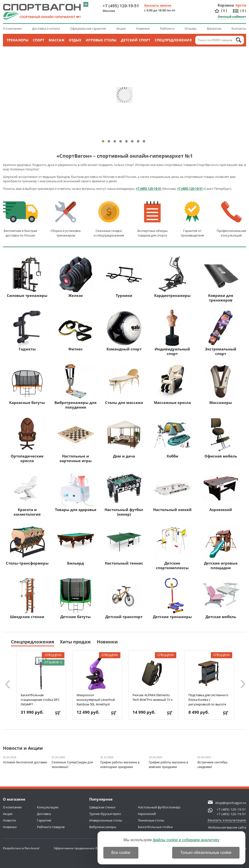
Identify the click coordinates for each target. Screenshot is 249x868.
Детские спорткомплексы (172, 547)
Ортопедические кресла (27, 440)
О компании (12, 28)
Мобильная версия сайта (227, 827)
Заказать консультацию (227, 820)
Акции (121, 28)
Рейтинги (167, 28)
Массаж (57, 40)
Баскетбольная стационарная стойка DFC (40, 700)
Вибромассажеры (103, 827)
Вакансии (214, 28)
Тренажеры (18, 40)
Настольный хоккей (172, 491)
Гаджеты (27, 330)
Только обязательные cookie (206, 853)
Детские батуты (76, 598)
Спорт (39, 40)
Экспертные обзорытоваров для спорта (152, 219)
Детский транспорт (124, 598)
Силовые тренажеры (27, 277)
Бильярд (76, 545)
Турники (124, 277)
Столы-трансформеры (27, 545)
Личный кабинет (232, 17)
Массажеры (221, 384)
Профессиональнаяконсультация (231, 219)
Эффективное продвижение (78, 848)
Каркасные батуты (27, 384)
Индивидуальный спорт (172, 333)
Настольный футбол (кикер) (124, 493)
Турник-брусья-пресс (105, 814)
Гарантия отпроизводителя (192, 219)
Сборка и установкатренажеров (66, 219)
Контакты (239, 28)
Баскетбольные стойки (155, 827)
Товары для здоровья (76, 491)
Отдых (75, 40)
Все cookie (121, 853)
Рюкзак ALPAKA (152, 697)
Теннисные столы (151, 820)
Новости (9, 820)
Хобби (172, 438)
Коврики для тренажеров (221, 279)
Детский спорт (136, 40)
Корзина (226, 5)
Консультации (48, 807)
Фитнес (76, 330)
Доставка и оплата (46, 28)
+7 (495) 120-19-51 (121, 6)
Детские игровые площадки (221, 547)
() (224, 11)
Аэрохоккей (221, 491)
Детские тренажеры (172, 598)
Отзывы (191, 28)
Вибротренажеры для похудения (76, 386)
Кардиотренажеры (172, 277)
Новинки (143, 28)
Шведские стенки (27, 598)
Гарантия (44, 820)
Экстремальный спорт (221, 333)
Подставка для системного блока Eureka (208, 700)
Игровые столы (101, 40)
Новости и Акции (23, 748)
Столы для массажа (124, 384)
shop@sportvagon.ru (231, 803)
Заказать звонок (158, 5)
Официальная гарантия (88, 28)
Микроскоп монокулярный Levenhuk (96, 700)
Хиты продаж (75, 642)
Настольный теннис (124, 545)
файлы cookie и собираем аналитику (186, 840)
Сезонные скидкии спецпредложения (109, 219)
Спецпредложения (173, 40)
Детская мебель (221, 598)
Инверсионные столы (106, 820)
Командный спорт (124, 330)
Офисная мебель (221, 438)
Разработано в (21, 848)
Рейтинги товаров (51, 827)
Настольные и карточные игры (76, 440)
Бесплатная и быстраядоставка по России (20, 219)
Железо (76, 277)
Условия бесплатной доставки (25, 762)
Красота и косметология (27, 493)
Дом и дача (124, 438)
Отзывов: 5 (53, 662)
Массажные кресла (172, 384)
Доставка (44, 814)
